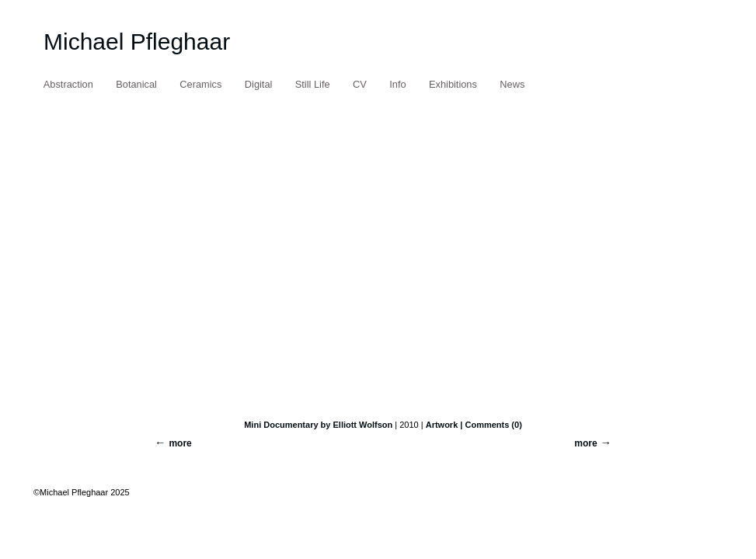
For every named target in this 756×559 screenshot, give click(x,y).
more (585, 443)
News (512, 84)
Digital (259, 84)
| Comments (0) (491, 425)
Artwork (442, 425)
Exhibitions (453, 84)
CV (360, 84)
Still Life (313, 84)
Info (397, 84)
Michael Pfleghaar (137, 42)
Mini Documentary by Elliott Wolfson (318, 425)
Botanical (136, 84)
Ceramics (200, 84)
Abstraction (68, 84)
